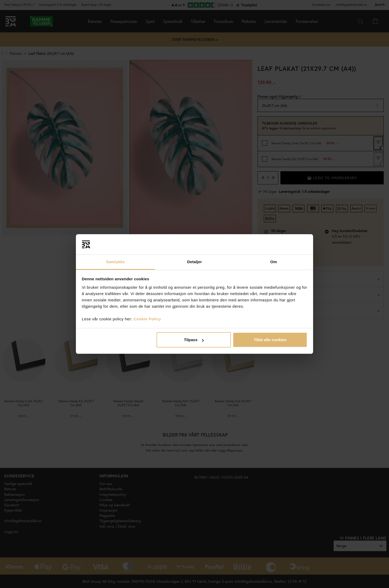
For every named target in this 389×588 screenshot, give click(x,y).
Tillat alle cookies (270, 340)
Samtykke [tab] (116, 262)
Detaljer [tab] (194, 262)
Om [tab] (273, 262)
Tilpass (194, 340)
